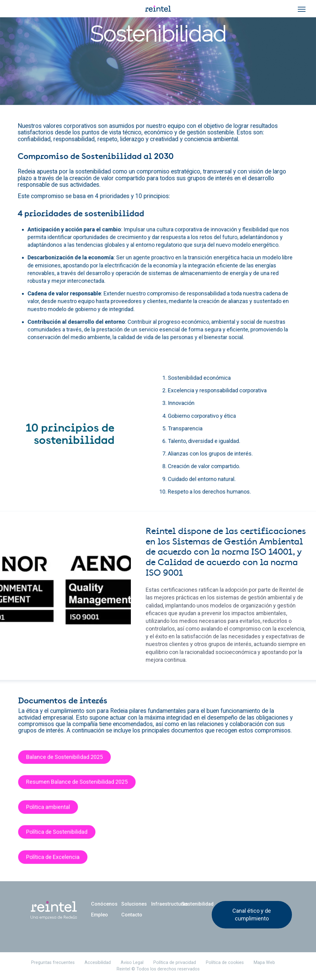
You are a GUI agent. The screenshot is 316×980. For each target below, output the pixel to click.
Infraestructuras (166, 904)
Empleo (100, 915)
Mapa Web (264, 963)
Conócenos (104, 904)
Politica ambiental (55, 809)
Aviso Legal (132, 963)
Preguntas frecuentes (53, 963)
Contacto (132, 915)
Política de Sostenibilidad (63, 832)
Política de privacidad (175, 963)
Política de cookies (225, 963)
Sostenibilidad (197, 904)
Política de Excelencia (60, 856)
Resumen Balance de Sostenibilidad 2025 (82, 786)
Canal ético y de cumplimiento (252, 914)
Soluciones (134, 904)
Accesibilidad (98, 963)
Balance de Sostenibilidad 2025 (70, 762)
